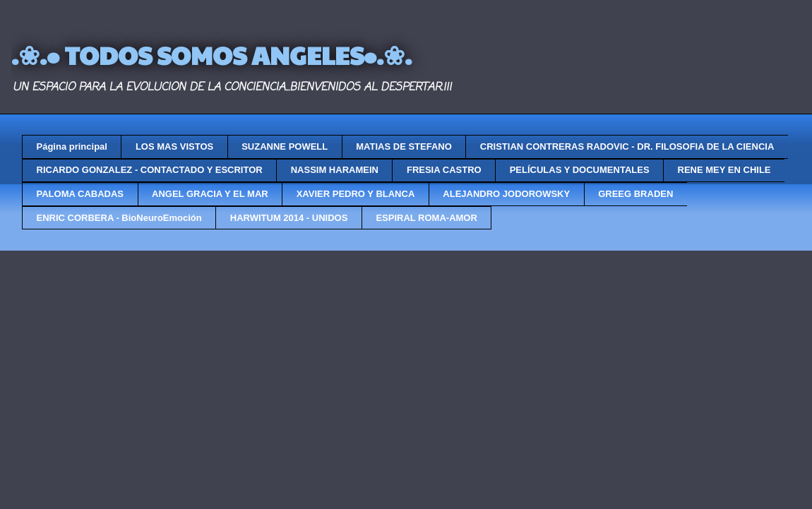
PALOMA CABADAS (80, 194)
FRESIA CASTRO (444, 170)
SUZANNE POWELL (285, 146)
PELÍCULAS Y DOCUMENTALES (580, 170)
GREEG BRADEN (635, 194)
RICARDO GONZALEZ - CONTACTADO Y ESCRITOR (150, 170)
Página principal (72, 146)
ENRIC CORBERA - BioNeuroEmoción (119, 218)
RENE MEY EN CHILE (724, 170)
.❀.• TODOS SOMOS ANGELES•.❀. (211, 54)
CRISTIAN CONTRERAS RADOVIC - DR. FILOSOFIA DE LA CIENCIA (627, 146)
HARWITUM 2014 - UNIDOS (289, 218)
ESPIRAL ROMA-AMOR (426, 218)
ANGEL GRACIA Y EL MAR (210, 194)
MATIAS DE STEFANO (404, 146)
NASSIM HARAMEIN (335, 170)
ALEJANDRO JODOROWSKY (506, 194)
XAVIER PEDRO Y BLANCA (356, 194)
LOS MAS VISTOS (174, 146)
